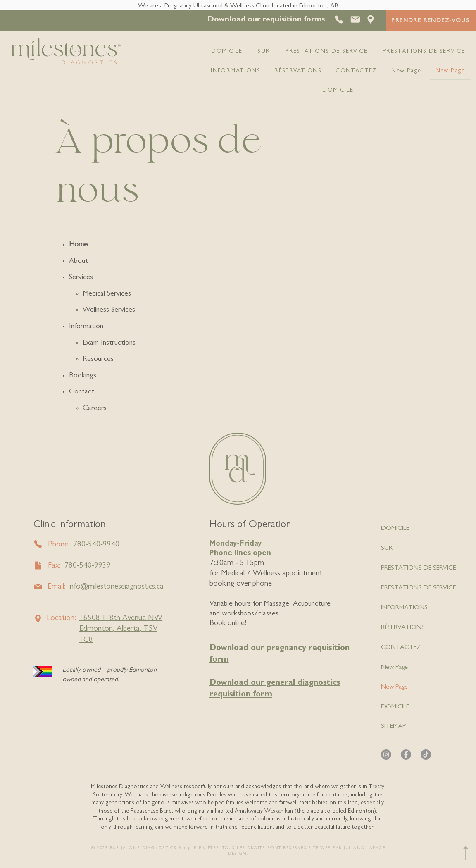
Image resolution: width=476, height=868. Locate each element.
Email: (57, 587)
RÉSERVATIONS (403, 628)
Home (78, 245)
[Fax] (38, 565)
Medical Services (107, 294)
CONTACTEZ (401, 648)
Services (81, 278)
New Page (394, 668)
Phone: (59, 545)
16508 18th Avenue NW (121, 619)
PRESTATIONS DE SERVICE (418, 568)
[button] (266, 20)
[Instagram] (386, 755)
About (79, 262)
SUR (387, 548)
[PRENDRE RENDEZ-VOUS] (431, 20)
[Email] (38, 587)
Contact (82, 392)
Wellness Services (109, 310)
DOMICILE (395, 529)
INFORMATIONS (404, 608)
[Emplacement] (370, 19)
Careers (95, 409)
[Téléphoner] (339, 19)
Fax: (54, 566)
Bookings (83, 376)
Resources (98, 360)
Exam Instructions (109, 343)
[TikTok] (426, 755)
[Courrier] (355, 19)
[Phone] (38, 544)
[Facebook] (406, 755)
